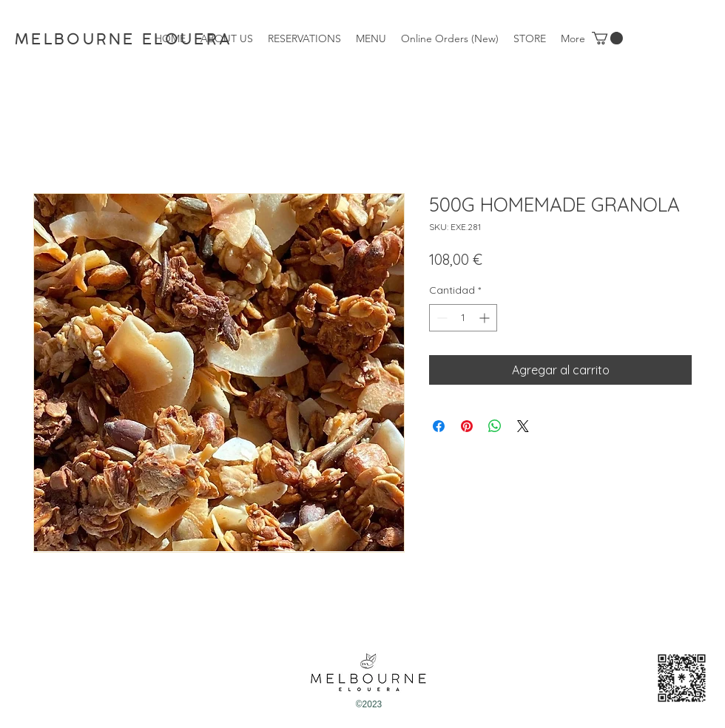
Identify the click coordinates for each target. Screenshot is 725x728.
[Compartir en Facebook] (439, 426)
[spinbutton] (463, 318)
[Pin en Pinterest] (467, 426)
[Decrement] (441, 318)
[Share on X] (523, 426)
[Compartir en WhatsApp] (495, 426)
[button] (607, 38)
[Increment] (486, 318)
